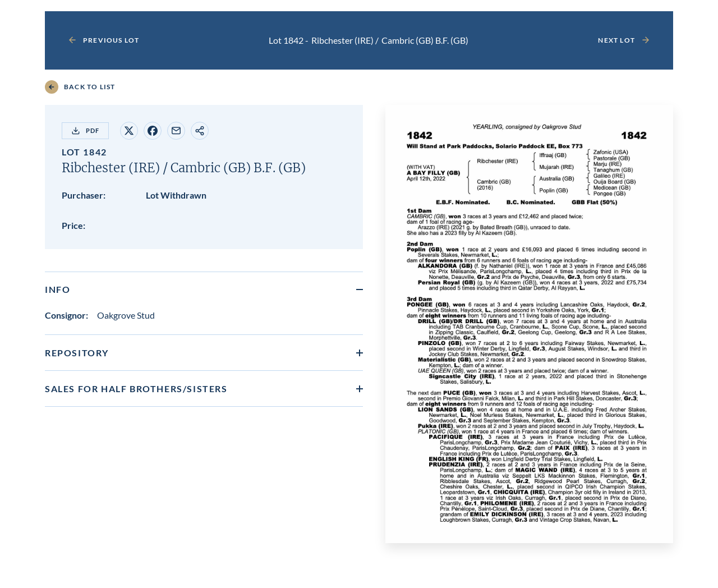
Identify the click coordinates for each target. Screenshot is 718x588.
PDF (85, 131)
